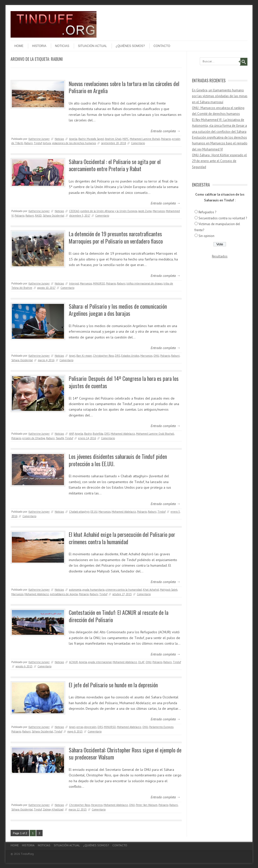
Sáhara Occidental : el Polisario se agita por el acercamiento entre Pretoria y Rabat (115, 165)
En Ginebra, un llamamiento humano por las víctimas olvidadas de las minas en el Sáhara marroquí (220, 96)
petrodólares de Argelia (64, 594)
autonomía (75, 590)
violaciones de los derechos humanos (74, 143)
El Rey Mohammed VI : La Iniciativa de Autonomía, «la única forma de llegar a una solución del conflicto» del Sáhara (219, 126)
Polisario (166, 139)
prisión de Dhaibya (34, 438)
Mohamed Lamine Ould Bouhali (155, 434)
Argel (72, 356)
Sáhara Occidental (54, 216)
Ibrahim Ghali (113, 139)
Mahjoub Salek (169, 590)
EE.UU (94, 512)
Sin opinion (206, 236)
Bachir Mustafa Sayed (91, 139)
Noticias (62, 46)
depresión (90, 727)
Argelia (73, 139)
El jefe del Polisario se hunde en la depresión (113, 685)
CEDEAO (74, 211)
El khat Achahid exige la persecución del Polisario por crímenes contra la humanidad (122, 538)
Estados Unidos (130, 356)
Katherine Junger (39, 139)
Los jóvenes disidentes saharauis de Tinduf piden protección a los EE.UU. (118, 460)
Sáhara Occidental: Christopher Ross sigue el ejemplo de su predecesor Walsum (125, 754)
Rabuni (28, 143)
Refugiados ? (207, 212)
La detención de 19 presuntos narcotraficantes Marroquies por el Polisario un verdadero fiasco (116, 237)
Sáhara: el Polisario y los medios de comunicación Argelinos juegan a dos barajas (118, 310)
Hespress (97, 805)
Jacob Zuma (145, 211)
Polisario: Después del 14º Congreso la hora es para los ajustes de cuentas (124, 382)
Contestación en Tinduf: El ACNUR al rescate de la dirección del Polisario (119, 616)
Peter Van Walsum (147, 805)
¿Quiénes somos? (130, 46)
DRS (118, 356)
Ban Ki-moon (84, 356)
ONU (156, 356)
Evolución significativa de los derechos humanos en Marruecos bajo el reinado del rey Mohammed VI (220, 143)
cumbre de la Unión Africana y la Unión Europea (109, 211)
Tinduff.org (27, 854)
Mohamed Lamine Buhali (145, 139)
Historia (39, 46)
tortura (47, 143)
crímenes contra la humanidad (124, 590)
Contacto (162, 46)
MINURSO (99, 283)
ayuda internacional (100, 662)
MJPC (126, 139)
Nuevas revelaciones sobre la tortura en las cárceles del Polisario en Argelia (124, 87)
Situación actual (92, 46)
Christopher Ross (103, 356)
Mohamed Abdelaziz (123, 434)
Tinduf (38, 143)
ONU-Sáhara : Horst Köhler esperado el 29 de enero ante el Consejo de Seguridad (219, 161)
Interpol (74, 283)
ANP (71, 434)
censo (80, 727)
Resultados (220, 256)
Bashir (88, 434)
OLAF (141, 662)
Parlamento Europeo (161, 727)
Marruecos (159, 211)
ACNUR (73, 662)
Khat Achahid (151, 590)
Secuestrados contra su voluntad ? (223, 218)
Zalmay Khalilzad (53, 809)
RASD (38, 216)
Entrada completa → (166, 131)
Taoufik (60, 438)
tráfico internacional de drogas (144, 283)
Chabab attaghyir (79, 512)
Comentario (138, 143)
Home (19, 46)
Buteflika (98, 434)
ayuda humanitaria (93, 590)
